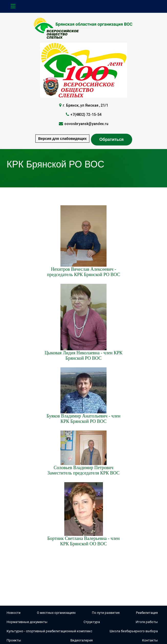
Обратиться (112, 139)
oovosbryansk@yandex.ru (86, 124)
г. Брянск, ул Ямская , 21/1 (85, 105)
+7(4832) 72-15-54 (86, 115)
